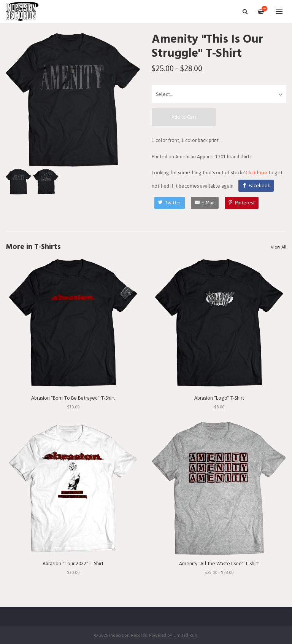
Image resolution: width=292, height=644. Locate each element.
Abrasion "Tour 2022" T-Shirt (73, 563)
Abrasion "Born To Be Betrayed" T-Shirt (73, 398)
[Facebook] (256, 186)
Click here (256, 173)
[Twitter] (170, 203)
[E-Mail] (205, 203)
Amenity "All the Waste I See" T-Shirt (219, 563)
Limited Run (185, 635)
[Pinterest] (242, 203)
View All (279, 247)
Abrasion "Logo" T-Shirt (219, 398)
